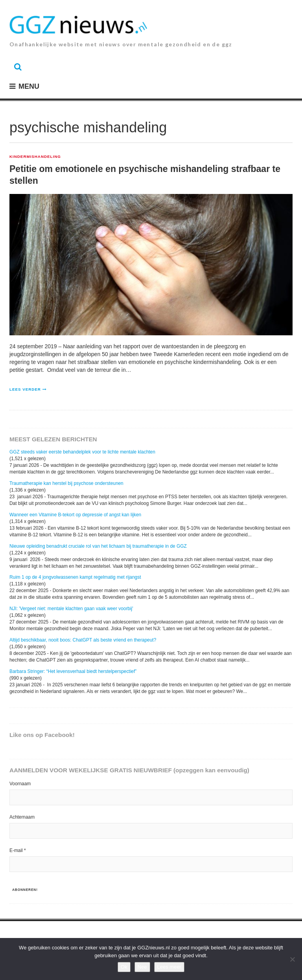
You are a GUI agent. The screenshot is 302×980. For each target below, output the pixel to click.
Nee (142, 967)
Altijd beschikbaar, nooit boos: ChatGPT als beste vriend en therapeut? (83, 640)
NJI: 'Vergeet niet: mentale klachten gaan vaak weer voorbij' (71, 609)
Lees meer (169, 967)
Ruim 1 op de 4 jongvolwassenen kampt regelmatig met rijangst (75, 577)
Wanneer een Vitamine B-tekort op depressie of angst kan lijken (75, 515)
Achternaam (22, 817)
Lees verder (25, 389)
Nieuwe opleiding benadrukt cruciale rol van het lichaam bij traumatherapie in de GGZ (98, 546)
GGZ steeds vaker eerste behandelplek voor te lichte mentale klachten (82, 452)
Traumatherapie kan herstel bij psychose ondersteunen (66, 483)
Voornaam (20, 784)
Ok (124, 967)
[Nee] (292, 959)
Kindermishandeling (35, 157)
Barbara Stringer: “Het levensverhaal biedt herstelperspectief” (73, 671)
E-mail (18, 850)
